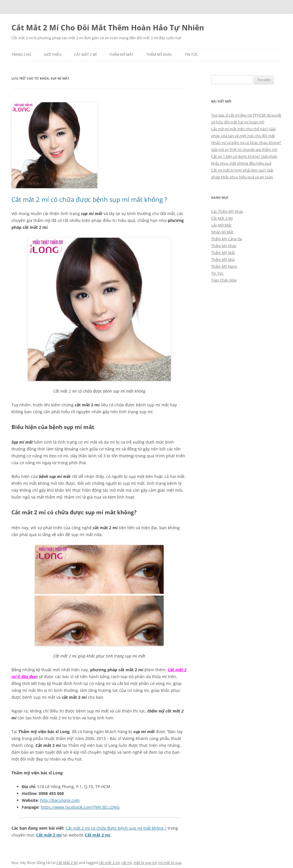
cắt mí (126, 863)
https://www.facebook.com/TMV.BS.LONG (80, 807)
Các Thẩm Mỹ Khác (227, 211)
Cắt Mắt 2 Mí (85, 55)
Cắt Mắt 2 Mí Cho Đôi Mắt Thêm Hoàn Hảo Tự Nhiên (108, 27)
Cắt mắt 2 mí (49, 835)
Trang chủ (21, 55)
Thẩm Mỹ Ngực (224, 266)
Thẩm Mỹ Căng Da (227, 239)
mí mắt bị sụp (170, 863)
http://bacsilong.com (60, 800)
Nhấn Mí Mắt (222, 232)
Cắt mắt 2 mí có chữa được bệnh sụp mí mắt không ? (89, 199)
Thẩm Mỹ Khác (159, 55)
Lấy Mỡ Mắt (221, 225)
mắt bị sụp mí (145, 863)
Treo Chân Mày (224, 280)
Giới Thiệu (53, 55)
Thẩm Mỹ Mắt (121, 55)
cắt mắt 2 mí (109, 863)
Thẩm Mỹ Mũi (223, 259)
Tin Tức (191, 55)
